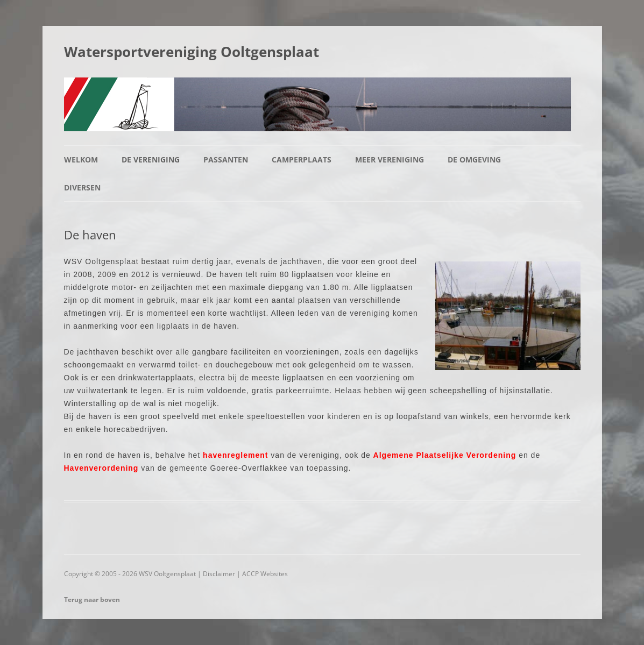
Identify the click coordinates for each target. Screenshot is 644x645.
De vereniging (151, 160)
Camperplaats (302, 160)
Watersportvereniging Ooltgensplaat (192, 52)
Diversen (82, 187)
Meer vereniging (390, 160)
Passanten (226, 160)
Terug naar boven (92, 600)
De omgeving (474, 160)
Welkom (81, 160)
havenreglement (235, 455)
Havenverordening (101, 468)
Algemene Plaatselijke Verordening (445, 455)
